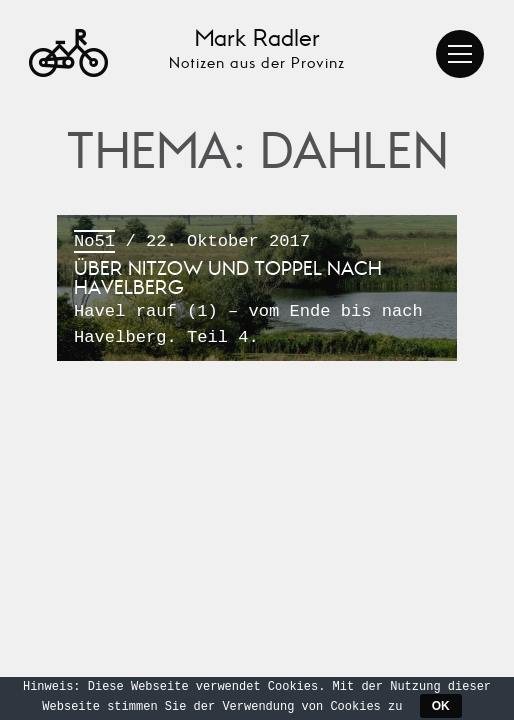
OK (441, 706)
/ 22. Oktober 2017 (257, 290)
